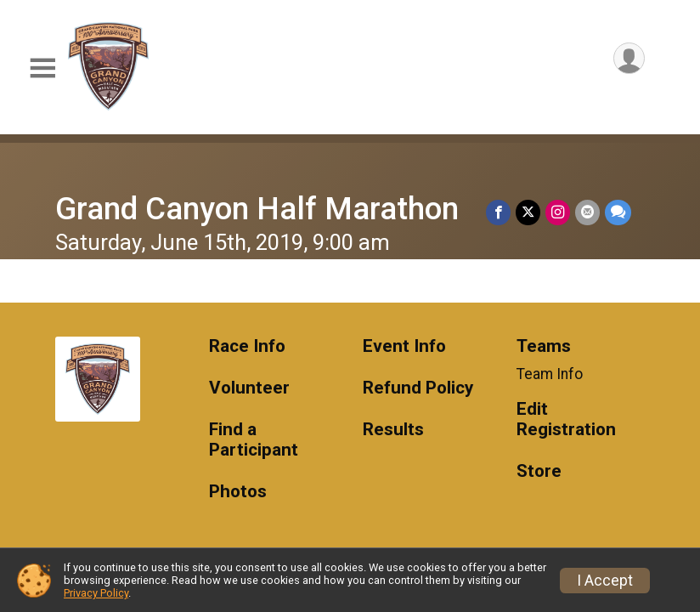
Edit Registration (566, 419)
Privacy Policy (96, 593)
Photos (238, 492)
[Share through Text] (618, 212)
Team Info (550, 374)
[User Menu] (629, 58)
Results (393, 430)
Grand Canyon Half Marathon (257, 209)
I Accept (605, 581)
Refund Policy (418, 388)
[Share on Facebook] (498, 212)
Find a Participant (254, 440)
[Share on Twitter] (528, 212)
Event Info (404, 346)
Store (539, 471)
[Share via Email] (587, 212)
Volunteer (249, 388)
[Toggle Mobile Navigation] (42, 68)
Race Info (247, 346)
